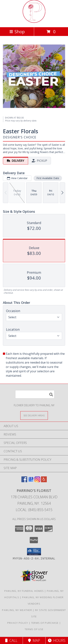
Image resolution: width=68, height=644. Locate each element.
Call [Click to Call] (11, 640)
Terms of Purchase (45, 623)
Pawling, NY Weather (17, 610)
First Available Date (48, 178)
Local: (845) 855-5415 (34, 510)
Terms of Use (34, 629)
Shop (17, 31)
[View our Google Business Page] (31, 481)
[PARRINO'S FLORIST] (34, 22)
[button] (34, 552)
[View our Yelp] (44, 481)
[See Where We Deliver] (34, 415)
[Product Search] (35, 394)
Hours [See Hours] (57, 640)
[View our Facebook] (24, 481)
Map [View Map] (34, 640)
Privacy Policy (18, 623)
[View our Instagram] (37, 481)
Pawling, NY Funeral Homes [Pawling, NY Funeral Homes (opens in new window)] (24, 591)
